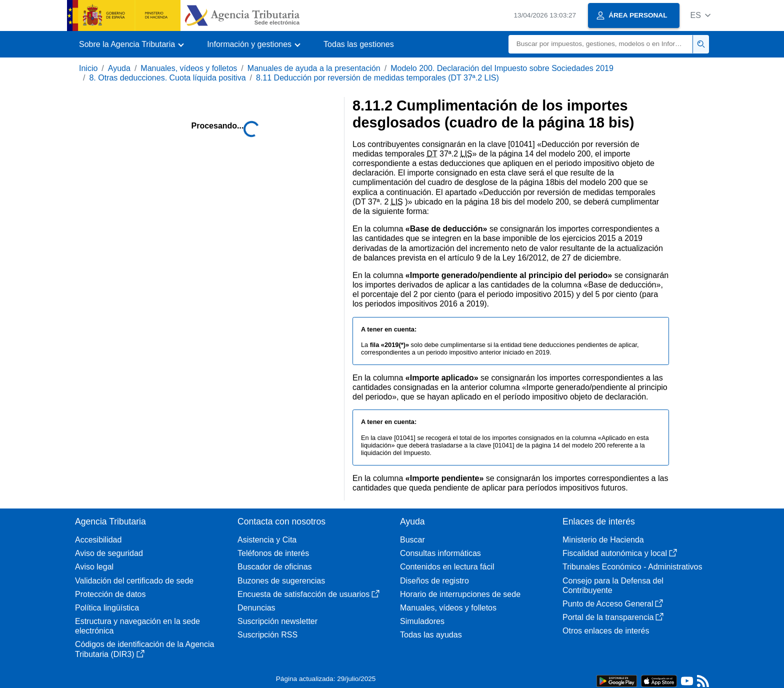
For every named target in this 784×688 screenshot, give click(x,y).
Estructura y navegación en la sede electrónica (137, 626)
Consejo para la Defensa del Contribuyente (613, 585)
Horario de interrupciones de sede (460, 594)
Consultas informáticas (440, 553)
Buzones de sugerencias (281, 581)
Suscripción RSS (267, 635)
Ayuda (119, 68)
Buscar (412, 540)
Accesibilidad (98, 540)
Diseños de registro (434, 581)
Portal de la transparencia (613, 617)
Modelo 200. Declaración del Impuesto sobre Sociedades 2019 (502, 68)
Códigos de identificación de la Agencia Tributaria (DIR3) (144, 649)
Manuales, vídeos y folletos (189, 68)
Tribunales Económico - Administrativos (632, 567)
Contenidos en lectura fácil (447, 567)
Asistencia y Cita (267, 540)
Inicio (88, 68)
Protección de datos (110, 594)
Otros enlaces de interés (606, 631)
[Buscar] (601, 44)
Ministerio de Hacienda (603, 540)
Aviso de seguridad (109, 553)
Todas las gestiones (359, 44)
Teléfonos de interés (273, 553)
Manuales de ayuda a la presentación (314, 68)
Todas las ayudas (431, 635)
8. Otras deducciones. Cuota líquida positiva (167, 78)
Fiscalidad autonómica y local (620, 553)
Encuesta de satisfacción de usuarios (308, 594)
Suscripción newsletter (277, 621)
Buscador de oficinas (275, 567)
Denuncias (256, 608)
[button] (700, 15)
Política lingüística (107, 608)
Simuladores (422, 621)
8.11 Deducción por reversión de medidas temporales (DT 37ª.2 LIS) (377, 78)
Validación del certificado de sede (134, 581)
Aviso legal (94, 567)
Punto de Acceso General (613, 604)
